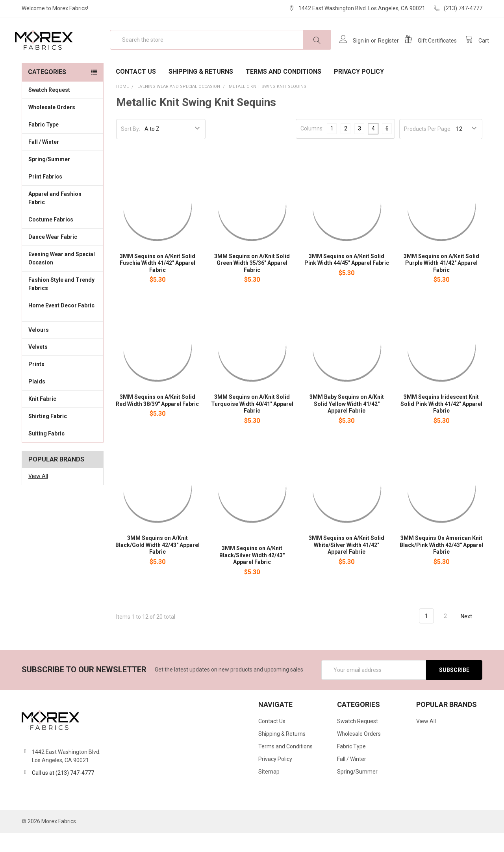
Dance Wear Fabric (63, 256)
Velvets (63, 366)
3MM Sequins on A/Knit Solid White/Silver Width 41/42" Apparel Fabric (346, 564)
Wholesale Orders (52, 126)
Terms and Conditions (283, 91)
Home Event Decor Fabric (63, 329)
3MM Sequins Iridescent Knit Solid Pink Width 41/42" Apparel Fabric (441, 423)
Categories (47, 91)
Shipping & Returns (201, 91)
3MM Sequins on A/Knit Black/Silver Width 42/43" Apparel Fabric (252, 574)
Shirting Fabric (63, 435)
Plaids (37, 401)
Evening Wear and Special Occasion (63, 278)
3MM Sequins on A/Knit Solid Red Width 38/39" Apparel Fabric (157, 420)
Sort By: (131, 148)
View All (38, 495)
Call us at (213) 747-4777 (63, 792)
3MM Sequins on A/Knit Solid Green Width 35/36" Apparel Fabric (252, 282)
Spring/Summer (49, 179)
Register (382, 50)
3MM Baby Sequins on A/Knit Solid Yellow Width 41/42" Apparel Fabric (347, 423)
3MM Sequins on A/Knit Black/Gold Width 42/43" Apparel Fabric (157, 564)
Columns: (312, 148)
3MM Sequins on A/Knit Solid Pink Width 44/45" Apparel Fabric (347, 279)
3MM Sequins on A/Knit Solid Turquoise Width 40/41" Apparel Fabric (252, 423)
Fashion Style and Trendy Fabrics (63, 303)
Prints (63, 383)
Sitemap (269, 791)
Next (471, 636)
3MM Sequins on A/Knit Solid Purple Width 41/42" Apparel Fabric (441, 282)
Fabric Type (63, 143)
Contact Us (136, 91)
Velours (63, 348)
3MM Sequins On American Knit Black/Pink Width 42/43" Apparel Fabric (441, 564)
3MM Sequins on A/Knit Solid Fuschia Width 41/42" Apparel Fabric (157, 282)
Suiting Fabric (63, 452)
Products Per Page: (428, 148)
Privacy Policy (359, 91)
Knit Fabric (63, 418)
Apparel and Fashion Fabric (63, 217)
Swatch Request (49, 109)
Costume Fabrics (63, 238)
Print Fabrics (45, 196)
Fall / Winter (63, 161)
